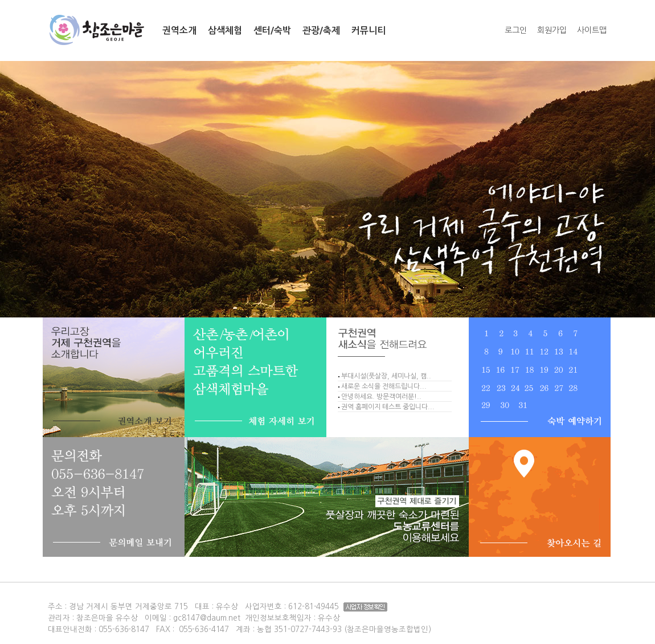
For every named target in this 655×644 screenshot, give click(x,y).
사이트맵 (592, 30)
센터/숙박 (272, 30)
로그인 (516, 30)
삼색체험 (225, 30)
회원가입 (552, 30)
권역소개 (179, 30)
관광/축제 (321, 30)
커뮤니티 (369, 30)
